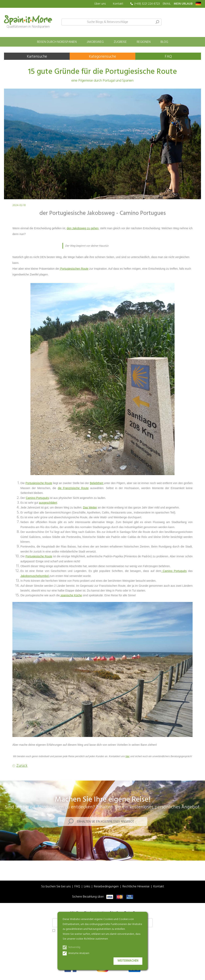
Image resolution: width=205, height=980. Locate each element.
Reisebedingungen (106, 887)
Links (87, 887)
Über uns (100, 4)
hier (128, 756)
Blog (164, 42)
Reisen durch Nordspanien (57, 42)
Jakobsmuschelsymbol (35, 576)
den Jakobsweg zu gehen (83, 228)
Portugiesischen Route (74, 269)
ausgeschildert (48, 503)
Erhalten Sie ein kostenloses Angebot (106, 822)
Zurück (22, 766)
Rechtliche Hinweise (136, 887)
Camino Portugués (37, 498)
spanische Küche (71, 595)
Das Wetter (90, 508)
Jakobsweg (95, 42)
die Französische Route (73, 488)
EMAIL (167, 4)
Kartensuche (37, 57)
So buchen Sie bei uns (56, 887)
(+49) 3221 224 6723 (147, 4)
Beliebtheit (97, 483)
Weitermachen (128, 961)
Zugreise (120, 42)
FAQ (168, 57)
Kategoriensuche (102, 57)
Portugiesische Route (39, 483)
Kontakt (118, 4)
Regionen (144, 42)
